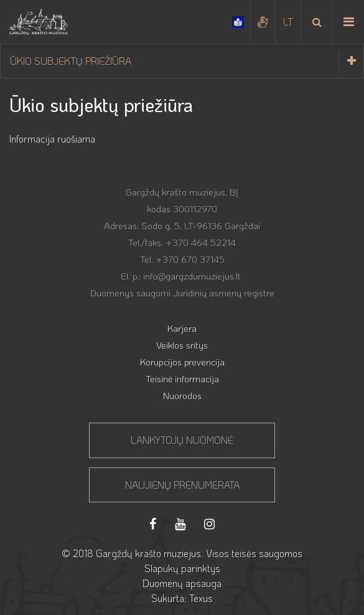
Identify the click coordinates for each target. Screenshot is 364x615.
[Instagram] (209, 524)
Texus (201, 598)
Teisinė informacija (182, 378)
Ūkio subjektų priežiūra (187, 61)
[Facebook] (153, 524)
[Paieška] (317, 22)
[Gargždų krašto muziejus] (39, 22)
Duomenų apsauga (182, 583)
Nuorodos (182, 395)
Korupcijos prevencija (182, 362)
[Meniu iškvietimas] (348, 22)
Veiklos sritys (182, 345)
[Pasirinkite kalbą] (288, 22)
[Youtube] (180, 524)
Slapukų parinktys (182, 568)
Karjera (182, 328)
